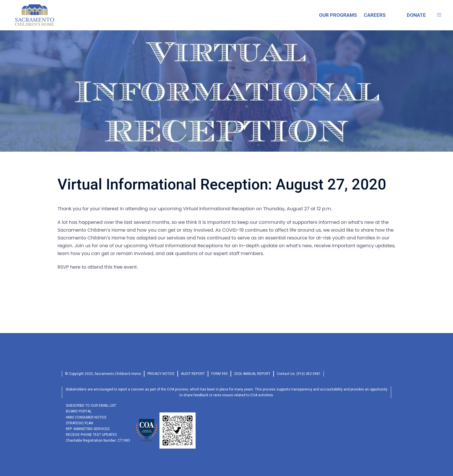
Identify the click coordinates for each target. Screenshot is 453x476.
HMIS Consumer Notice (86, 417)
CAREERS (375, 15)
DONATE (416, 15)
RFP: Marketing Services (88, 429)
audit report (193, 374)
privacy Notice (161, 374)
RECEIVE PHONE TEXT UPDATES (91, 435)
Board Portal (79, 411)
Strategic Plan (79, 423)
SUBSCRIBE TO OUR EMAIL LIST (91, 406)
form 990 (219, 374)
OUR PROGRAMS (338, 15)
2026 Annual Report (252, 374)
